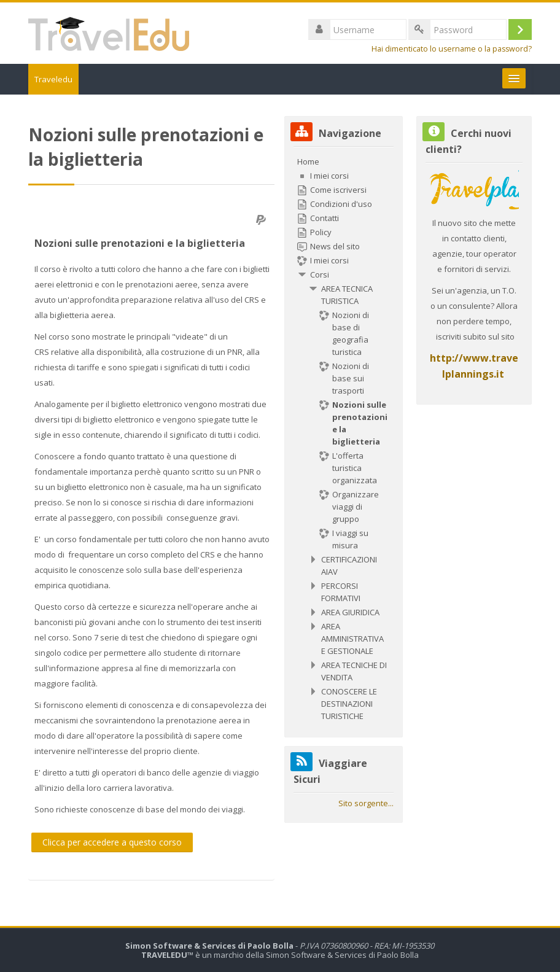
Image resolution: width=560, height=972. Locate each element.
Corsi (320, 274)
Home (308, 161)
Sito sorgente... (366, 803)
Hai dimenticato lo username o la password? (452, 49)
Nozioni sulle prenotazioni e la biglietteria (140, 243)
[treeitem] (343, 439)
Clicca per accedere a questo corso (112, 842)
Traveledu (53, 79)
